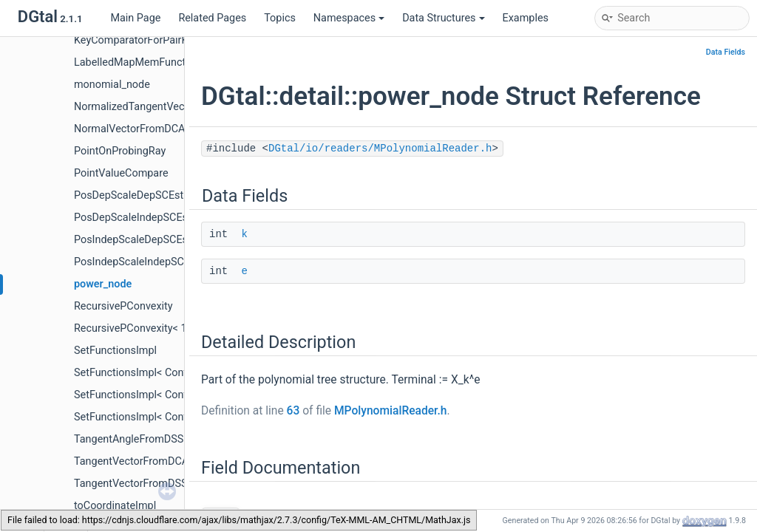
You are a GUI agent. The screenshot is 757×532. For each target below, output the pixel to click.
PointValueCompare (121, 173)
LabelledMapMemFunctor (135, 62)
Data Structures (443, 18)
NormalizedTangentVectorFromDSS (158, 107)
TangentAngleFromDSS (129, 439)
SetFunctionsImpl (115, 351)
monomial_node (112, 85)
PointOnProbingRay (120, 151)
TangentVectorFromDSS (130, 484)
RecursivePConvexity (123, 306)
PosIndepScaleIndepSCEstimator (152, 262)
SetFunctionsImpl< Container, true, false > (172, 395)
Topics (280, 18)
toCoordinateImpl (115, 506)
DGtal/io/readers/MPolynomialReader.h (380, 149)
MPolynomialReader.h (391, 411)
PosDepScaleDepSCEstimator (144, 195)
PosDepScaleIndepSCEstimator (148, 218)
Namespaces (349, 18)
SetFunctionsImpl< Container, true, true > (169, 417)
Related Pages (212, 18)
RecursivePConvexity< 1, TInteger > (156, 328)
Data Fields (726, 52)
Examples (526, 18)
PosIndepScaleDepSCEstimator (148, 240)
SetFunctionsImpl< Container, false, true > (172, 373)
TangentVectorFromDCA (131, 461)
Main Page (135, 18)
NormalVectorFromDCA (130, 129)
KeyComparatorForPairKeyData (147, 40)
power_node (103, 284)
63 (293, 411)
